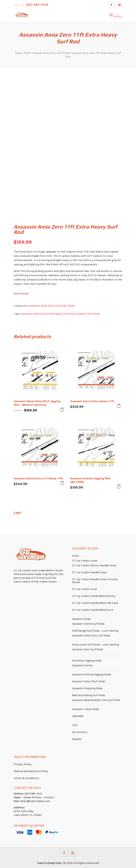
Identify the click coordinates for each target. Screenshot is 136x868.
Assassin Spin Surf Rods (88, 649)
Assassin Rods (81, 619)
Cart (75, 725)
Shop (18, 53)
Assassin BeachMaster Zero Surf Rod (96, 700)
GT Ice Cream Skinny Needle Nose (94, 565)
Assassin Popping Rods (87, 688)
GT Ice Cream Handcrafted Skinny (94, 596)
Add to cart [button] (119, 486)
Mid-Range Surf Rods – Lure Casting (95, 631)
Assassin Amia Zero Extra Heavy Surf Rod (47, 314)
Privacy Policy (23, 764)
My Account (80, 732)
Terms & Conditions (26, 778)
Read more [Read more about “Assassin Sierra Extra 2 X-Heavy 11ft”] (62, 483)
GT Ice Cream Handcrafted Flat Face (95, 603)
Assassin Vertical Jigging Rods (91, 674)
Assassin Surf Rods (87, 314)
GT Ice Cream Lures (85, 561)
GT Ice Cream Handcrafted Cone (93, 610)
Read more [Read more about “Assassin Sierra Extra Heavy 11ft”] (119, 406)
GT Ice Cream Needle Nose (89, 572)
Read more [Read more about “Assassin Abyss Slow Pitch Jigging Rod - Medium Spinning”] (62, 409)
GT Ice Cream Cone (84, 589)
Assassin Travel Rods (86, 709)
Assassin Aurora (82, 665)
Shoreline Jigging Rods (87, 661)
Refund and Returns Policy (31, 771)
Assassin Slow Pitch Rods (89, 681)
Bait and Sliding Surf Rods (89, 695)
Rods (27, 53)
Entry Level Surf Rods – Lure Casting (95, 645)
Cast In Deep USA (49, 863)
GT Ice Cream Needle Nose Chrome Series (95, 581)
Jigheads (78, 716)
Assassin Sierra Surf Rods (88, 624)
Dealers (77, 739)
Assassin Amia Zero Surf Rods (51, 53)
